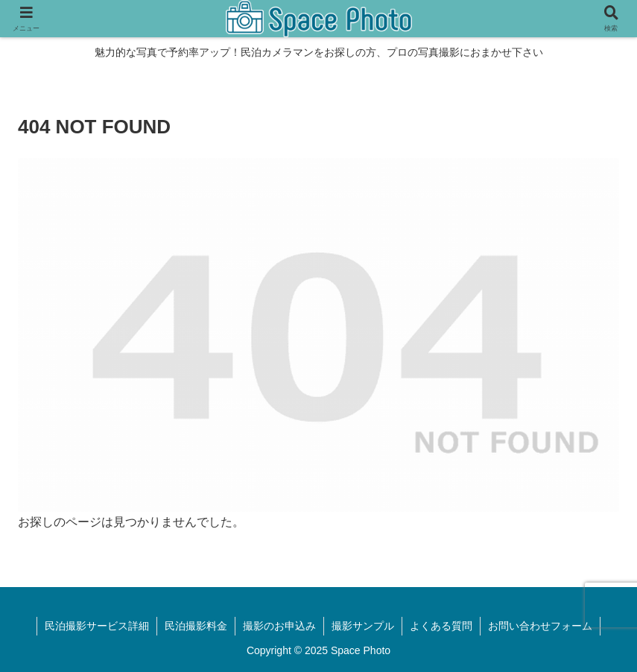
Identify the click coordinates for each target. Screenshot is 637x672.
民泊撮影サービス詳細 (97, 626)
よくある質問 (441, 626)
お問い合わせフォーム (540, 626)
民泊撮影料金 (196, 626)
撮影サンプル (363, 626)
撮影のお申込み (279, 626)
